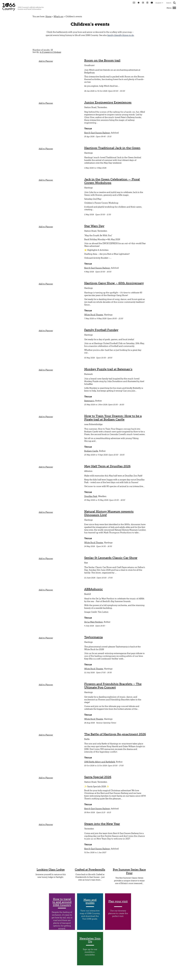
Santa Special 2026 (98, 777)
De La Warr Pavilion (94, 622)
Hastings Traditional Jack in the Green (112, 148)
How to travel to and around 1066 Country (62, 902)
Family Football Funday (101, 330)
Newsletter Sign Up (90, 940)
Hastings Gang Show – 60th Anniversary (114, 283)
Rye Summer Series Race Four (129, 871)
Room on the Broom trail (102, 60)
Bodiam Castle (91, 451)
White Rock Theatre (94, 315)
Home (48, 17)
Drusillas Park (91, 496)
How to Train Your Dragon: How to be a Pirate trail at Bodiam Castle (113, 418)
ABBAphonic (94, 589)
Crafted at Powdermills (90, 870)
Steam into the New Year (102, 824)
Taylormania (93, 637)
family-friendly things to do (121, 35)
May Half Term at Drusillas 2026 (107, 466)
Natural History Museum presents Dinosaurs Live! (109, 513)
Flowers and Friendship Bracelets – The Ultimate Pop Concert (113, 686)
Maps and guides (90, 901)
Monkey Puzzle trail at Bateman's (108, 369)
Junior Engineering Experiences (108, 102)
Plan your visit (118, 901)
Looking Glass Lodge (51, 870)
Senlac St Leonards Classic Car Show (111, 558)
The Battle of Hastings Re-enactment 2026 (115, 734)
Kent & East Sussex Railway (97, 133)
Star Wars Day (94, 226)
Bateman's (89, 401)
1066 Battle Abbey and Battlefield (100, 762)
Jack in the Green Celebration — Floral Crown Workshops (112, 181)
